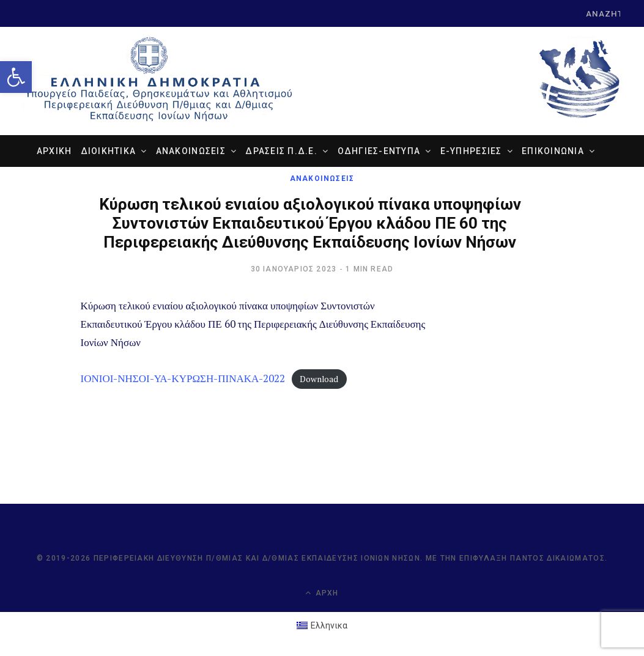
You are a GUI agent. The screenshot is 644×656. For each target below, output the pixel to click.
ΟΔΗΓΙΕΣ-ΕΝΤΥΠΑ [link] (379, 151)
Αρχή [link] (322, 593)
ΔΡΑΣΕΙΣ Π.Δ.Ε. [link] (281, 151)
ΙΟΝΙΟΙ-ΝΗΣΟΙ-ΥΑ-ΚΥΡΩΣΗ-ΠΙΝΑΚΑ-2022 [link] (183, 378)
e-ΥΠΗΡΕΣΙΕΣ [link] (471, 151)
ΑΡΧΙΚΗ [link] (54, 151)
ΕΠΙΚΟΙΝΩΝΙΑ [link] (553, 151)
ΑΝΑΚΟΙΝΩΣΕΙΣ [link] (191, 151)
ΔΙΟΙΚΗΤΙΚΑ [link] (109, 151)
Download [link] (319, 379)
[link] (16, 77)
